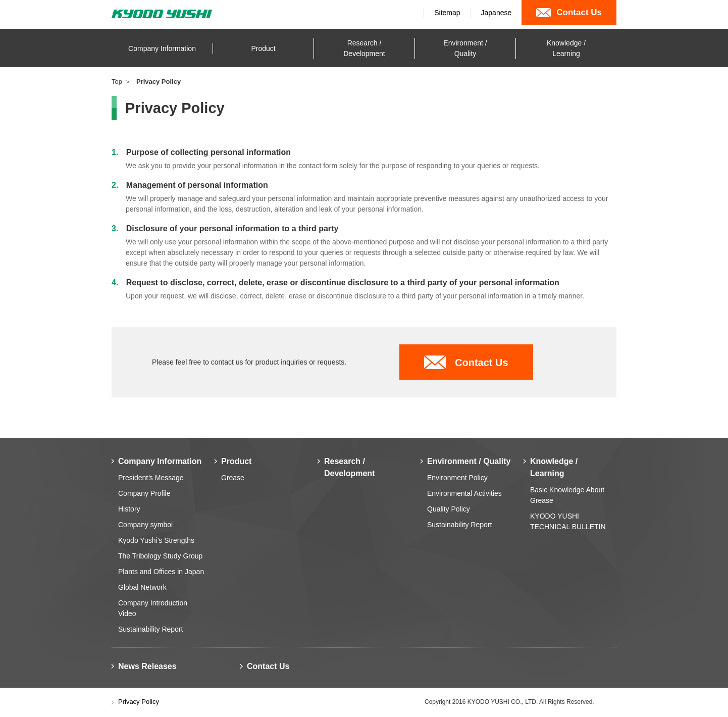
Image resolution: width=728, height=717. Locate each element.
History (129, 509)
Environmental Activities (464, 493)
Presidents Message (151, 478)
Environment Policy (457, 478)
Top (117, 82)
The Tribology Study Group (160, 556)
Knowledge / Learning (554, 467)
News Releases (147, 666)
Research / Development (349, 467)
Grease (233, 478)
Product (236, 461)
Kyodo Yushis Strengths (156, 540)
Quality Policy (449, 509)
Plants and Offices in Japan (161, 572)
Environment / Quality (469, 461)
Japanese (497, 13)
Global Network (142, 587)
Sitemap (447, 13)
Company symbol (145, 525)
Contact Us (482, 363)
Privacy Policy (139, 702)
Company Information (160, 461)
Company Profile (144, 493)
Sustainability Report (150, 629)
